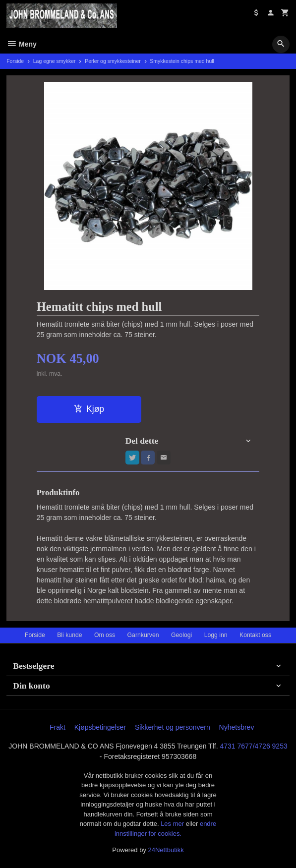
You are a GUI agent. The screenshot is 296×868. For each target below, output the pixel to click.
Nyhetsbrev (237, 727)
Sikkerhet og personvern (173, 727)
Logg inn (216, 635)
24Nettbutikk (166, 850)
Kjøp (89, 409)
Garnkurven (143, 635)
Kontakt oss (255, 635)
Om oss (105, 635)
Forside (15, 61)
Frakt (58, 727)
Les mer (173, 824)
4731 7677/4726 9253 (253, 746)
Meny (22, 44)
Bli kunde (69, 635)
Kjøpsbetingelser (100, 727)
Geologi (181, 635)
